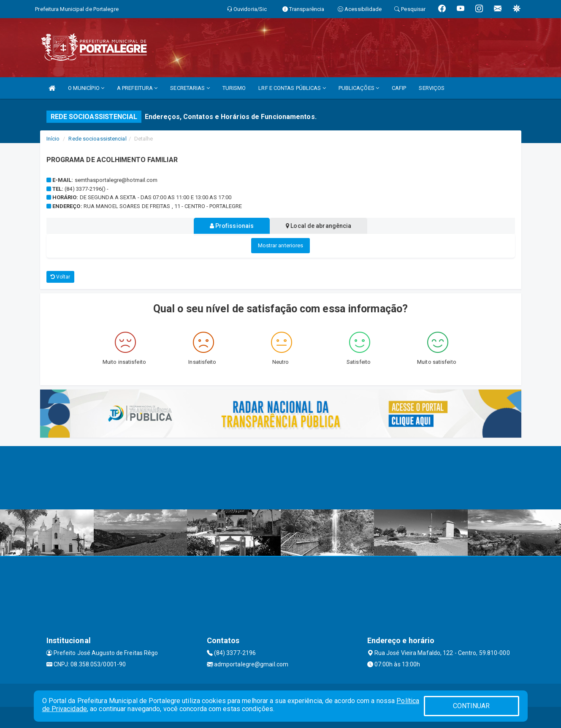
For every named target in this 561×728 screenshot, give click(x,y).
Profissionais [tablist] (230, 226)
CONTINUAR (472, 706)
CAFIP (399, 88)
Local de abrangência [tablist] (320, 226)
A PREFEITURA (137, 88)
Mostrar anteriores (281, 245)
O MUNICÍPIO (86, 88)
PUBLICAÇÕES (359, 88)
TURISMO (234, 88)
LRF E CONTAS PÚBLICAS (292, 88)
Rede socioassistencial (97, 139)
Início (53, 139)
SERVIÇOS (432, 88)
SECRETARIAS (190, 88)
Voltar (61, 277)
